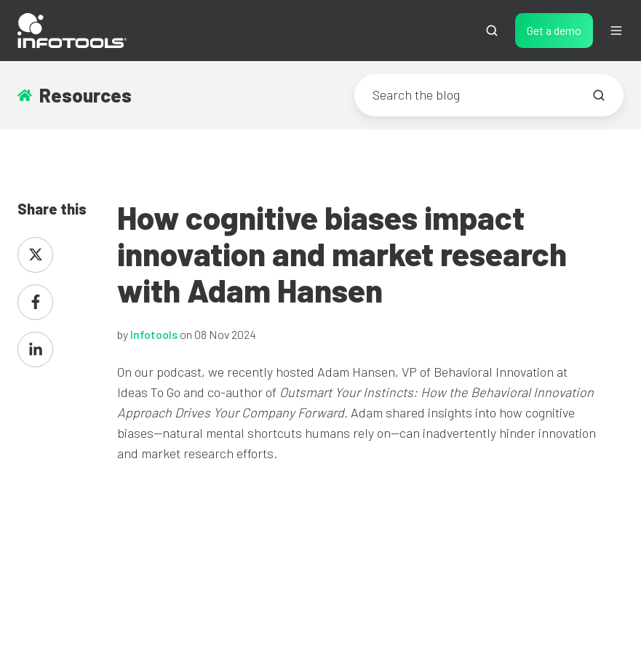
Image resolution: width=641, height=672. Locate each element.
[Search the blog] (599, 95)
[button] (492, 31)
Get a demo (554, 30)
